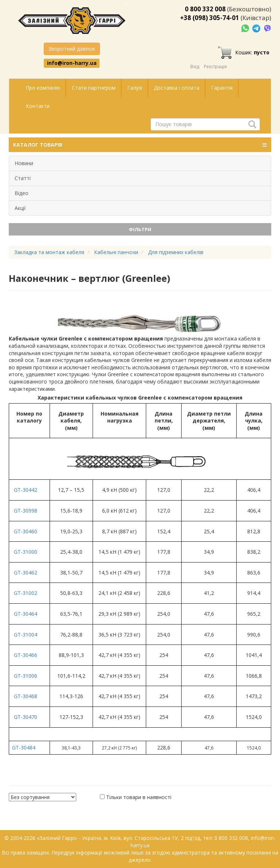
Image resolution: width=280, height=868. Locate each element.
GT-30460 (26, 531)
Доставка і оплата (177, 88)
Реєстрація (215, 67)
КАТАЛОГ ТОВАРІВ (140, 145)
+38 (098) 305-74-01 (210, 18)
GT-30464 (26, 614)
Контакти (38, 106)
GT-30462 (26, 573)
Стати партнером (94, 88)
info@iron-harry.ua (72, 63)
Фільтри (140, 229)
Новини (24, 163)
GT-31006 (26, 676)
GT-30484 (24, 748)
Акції (20, 208)
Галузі (135, 88)
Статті (23, 178)
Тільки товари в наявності (139, 797)
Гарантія (222, 88)
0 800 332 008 (205, 9)
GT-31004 (26, 635)
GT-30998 (26, 511)
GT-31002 (26, 593)
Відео (22, 193)
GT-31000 (26, 552)
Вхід (195, 67)
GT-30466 (26, 655)
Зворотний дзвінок (72, 49)
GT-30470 (26, 717)
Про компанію (43, 88)
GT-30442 (26, 490)
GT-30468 (26, 696)
